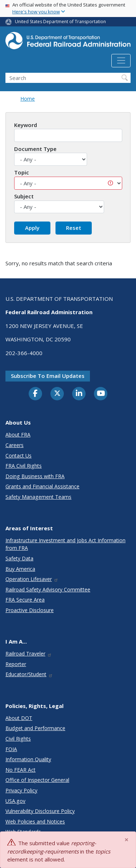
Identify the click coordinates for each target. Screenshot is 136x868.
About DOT (19, 718)
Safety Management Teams (38, 497)
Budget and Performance (35, 728)
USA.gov (15, 801)
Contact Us (18, 456)
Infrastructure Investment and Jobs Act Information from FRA (65, 544)
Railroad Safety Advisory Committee (48, 589)
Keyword (26, 125)
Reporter (16, 664)
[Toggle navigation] (121, 61)
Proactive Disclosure (30, 610)
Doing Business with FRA (35, 476)
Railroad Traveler (29, 654)
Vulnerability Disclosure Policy (40, 811)
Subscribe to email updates (48, 376)
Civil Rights (18, 739)
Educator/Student (29, 674)
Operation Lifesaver (32, 579)
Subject (24, 196)
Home (28, 99)
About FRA (18, 435)
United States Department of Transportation (60, 22)
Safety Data (19, 558)
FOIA (11, 749)
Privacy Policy (21, 790)
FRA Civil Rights (24, 466)
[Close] (127, 840)
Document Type (35, 149)
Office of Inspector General (37, 780)
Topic (22, 172)
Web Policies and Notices (35, 821)
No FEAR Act (20, 770)
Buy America (20, 569)
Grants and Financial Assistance (42, 486)
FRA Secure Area (25, 600)
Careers (15, 445)
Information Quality (28, 759)
